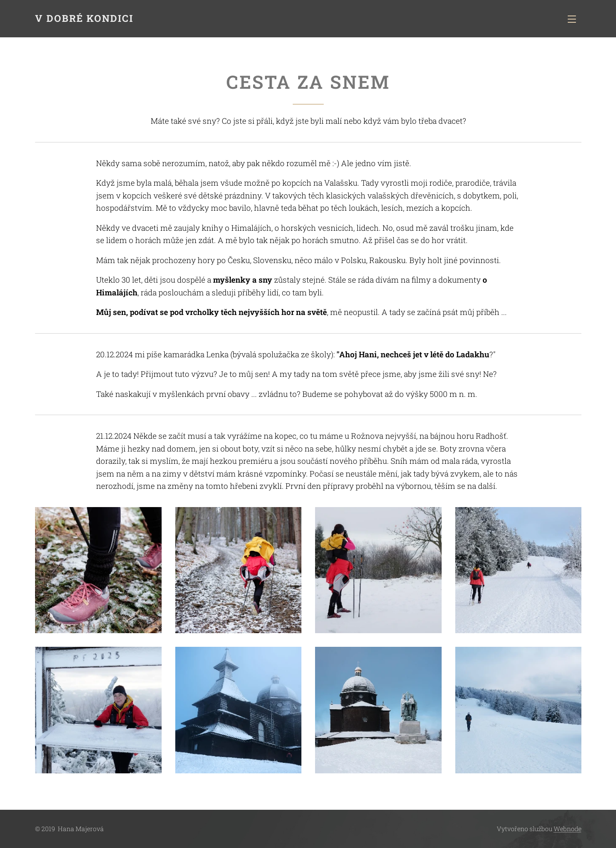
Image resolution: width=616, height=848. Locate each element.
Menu (572, 19)
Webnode (568, 829)
